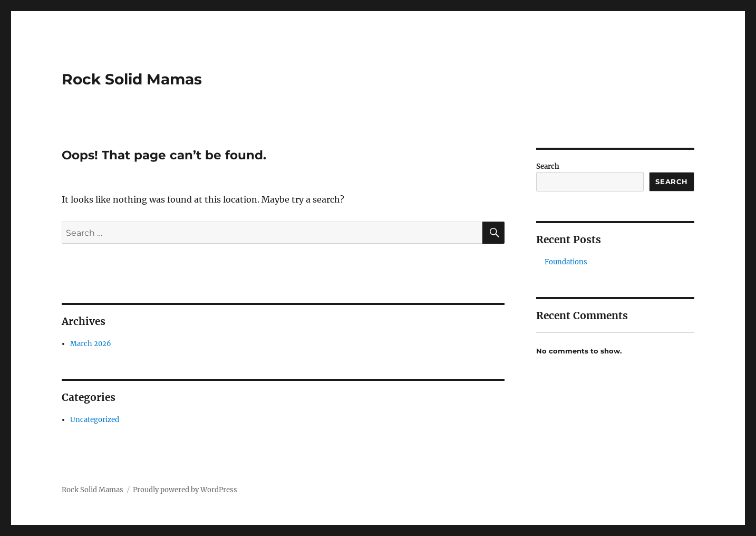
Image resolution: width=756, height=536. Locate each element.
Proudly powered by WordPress (185, 490)
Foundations (566, 262)
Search (548, 166)
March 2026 (91, 344)
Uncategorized (95, 420)
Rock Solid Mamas (132, 79)
